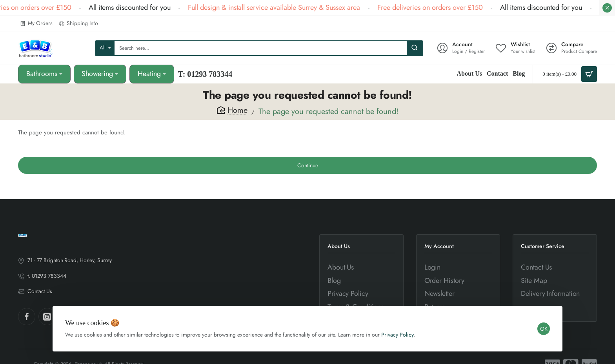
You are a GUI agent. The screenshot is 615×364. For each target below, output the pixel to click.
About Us (339, 246)
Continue (308, 165)
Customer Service (543, 246)
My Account (439, 246)
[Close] (607, 8)
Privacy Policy (397, 335)
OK (544, 329)
